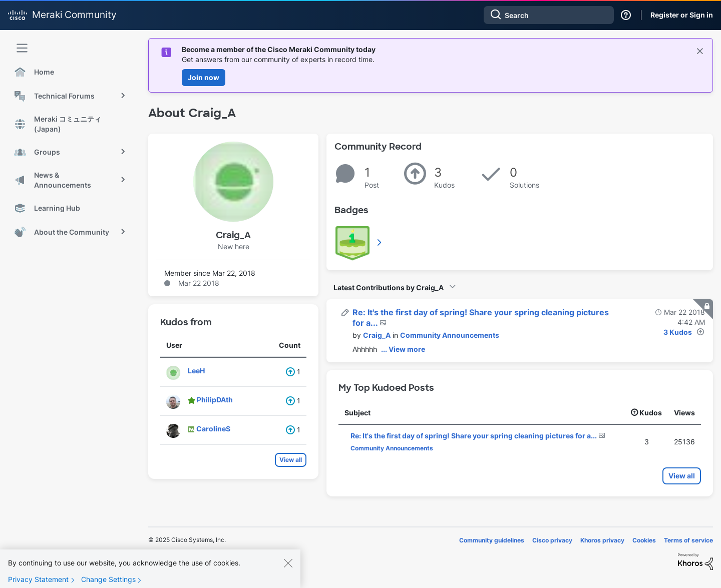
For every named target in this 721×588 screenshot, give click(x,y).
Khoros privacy (602, 540)
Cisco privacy (552, 540)
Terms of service (688, 540)
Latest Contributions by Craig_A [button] (389, 287)
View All (380, 242)
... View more (403, 349)
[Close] (288, 568)
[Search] (549, 15)
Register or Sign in (682, 15)
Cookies (644, 540)
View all (291, 460)
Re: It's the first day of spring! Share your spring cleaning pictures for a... (474, 436)
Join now (204, 77)
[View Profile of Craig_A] (377, 335)
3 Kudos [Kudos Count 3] (678, 332)
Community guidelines (492, 540)
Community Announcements (450, 335)
